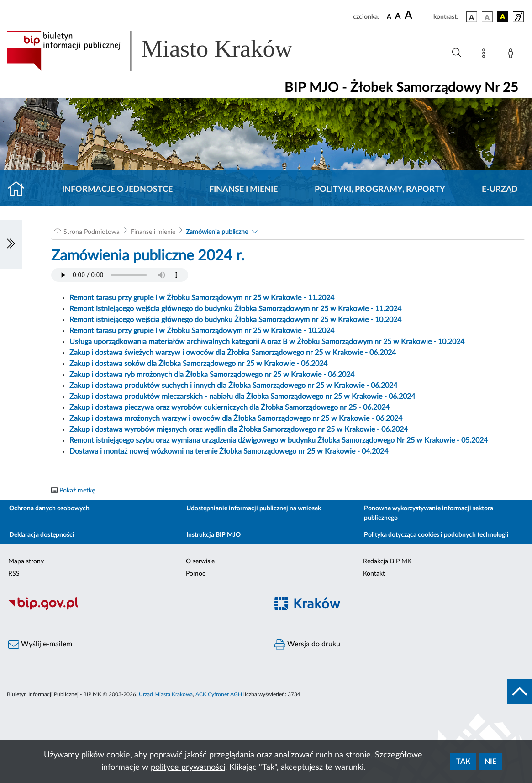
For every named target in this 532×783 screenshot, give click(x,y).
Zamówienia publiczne (217, 232)
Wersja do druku (307, 645)
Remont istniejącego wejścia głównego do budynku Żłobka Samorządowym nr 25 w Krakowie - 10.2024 (235, 320)
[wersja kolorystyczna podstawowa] (472, 17)
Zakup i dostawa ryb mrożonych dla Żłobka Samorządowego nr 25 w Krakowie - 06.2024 (212, 375)
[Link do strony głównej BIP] (163, 51)
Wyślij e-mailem (40, 645)
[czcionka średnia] (398, 17)
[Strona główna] (20, 190)
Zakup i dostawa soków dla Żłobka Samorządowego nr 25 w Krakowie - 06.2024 (198, 364)
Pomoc (196, 574)
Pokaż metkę (77, 491)
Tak (463, 762)
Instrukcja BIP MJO (213, 535)
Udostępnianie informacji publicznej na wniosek (254, 508)
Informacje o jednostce (117, 190)
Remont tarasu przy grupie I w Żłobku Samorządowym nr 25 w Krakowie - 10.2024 (202, 331)
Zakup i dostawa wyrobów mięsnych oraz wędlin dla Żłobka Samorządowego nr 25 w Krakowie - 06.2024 (239, 429)
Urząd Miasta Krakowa (166, 694)
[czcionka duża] (418, 16)
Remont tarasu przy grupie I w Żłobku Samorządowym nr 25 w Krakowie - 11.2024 (202, 298)
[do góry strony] (520, 691)
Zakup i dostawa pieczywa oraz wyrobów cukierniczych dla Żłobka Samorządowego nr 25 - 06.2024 (229, 407)
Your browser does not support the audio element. (120, 275)
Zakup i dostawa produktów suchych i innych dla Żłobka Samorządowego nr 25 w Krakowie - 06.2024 (233, 386)
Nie (490, 762)
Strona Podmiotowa (92, 232)
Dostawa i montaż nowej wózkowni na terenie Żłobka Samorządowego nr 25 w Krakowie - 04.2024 (229, 451)
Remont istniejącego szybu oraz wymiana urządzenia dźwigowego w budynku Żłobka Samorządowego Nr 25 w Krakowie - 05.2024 (279, 440)
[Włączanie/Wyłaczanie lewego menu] (11, 244)
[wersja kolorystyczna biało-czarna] (487, 17)
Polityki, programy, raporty (380, 190)
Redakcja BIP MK (387, 561)
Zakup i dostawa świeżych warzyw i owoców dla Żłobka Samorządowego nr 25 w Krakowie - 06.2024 (233, 353)
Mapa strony (26, 561)
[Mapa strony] (485, 55)
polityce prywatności (188, 767)
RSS (14, 574)
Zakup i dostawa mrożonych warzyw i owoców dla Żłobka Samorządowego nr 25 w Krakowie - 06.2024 (236, 418)
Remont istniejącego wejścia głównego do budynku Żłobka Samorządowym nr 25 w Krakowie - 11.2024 (235, 309)
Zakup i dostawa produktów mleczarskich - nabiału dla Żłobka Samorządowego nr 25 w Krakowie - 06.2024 (242, 397)
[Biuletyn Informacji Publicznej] (133, 608)
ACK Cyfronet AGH (219, 694)
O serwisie (200, 561)
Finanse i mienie (243, 190)
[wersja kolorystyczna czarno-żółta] (503, 17)
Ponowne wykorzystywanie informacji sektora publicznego (429, 513)
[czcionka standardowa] (389, 16)
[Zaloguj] (512, 55)
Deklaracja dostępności (42, 535)
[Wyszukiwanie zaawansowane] (457, 53)
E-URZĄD (500, 190)
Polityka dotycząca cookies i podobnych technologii (436, 535)
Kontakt (374, 574)
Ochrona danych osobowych (49, 508)
